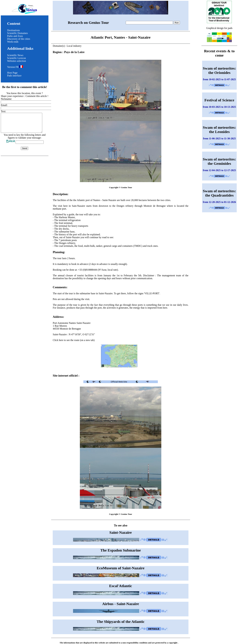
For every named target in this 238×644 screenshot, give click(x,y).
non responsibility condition (135, 643)
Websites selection (17, 61)
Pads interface (14, 76)
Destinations (13, 30)
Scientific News (15, 55)
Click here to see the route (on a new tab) (121, 353)
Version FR (15, 67)
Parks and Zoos (15, 36)
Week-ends (13, 42)
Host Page (12, 73)
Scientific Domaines (17, 33)
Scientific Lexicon (17, 58)
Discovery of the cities (19, 39)
